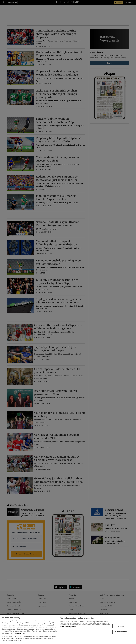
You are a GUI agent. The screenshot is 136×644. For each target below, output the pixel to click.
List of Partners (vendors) (68, 627)
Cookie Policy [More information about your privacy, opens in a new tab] (21, 633)
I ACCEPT (121, 626)
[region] (68, 629)
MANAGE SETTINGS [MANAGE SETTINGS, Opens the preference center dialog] (121, 632)
